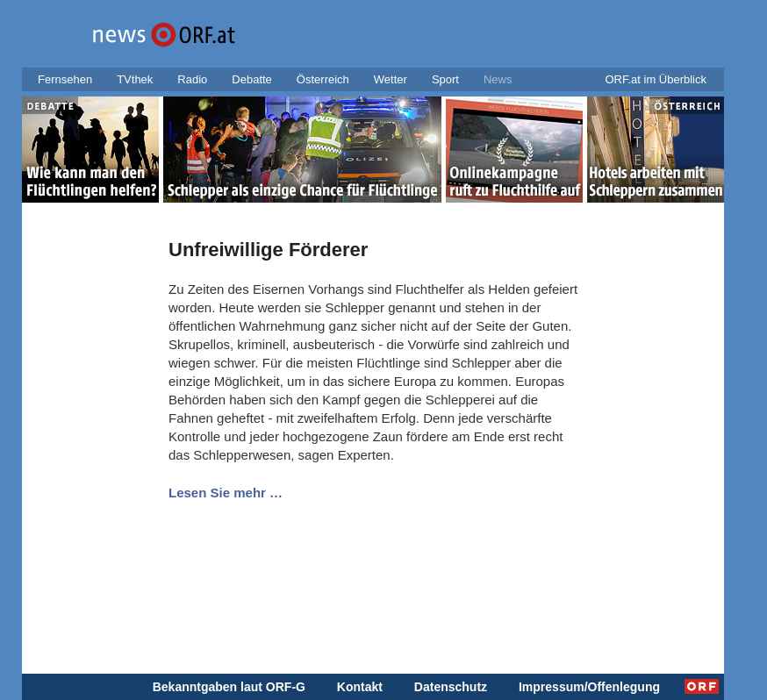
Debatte (252, 79)
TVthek (135, 79)
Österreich (323, 79)
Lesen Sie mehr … (226, 493)
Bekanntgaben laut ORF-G (229, 687)
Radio (192, 79)
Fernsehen (65, 79)
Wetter (391, 79)
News (498, 79)
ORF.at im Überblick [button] (656, 79)
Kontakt (360, 687)
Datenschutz (451, 687)
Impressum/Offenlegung (589, 687)
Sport (445, 79)
